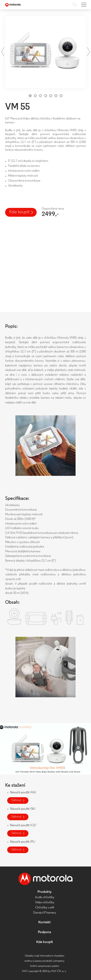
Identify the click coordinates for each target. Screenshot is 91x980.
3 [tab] (40, 96)
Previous (3, 52)
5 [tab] (51, 96)
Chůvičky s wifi (45, 908)
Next (88, 52)
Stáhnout (16, 800)
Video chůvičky (45, 903)
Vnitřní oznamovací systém (45, 966)
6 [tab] (56, 96)
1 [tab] (30, 96)
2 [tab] (35, 96)
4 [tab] (46, 96)
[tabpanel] (45, 52)
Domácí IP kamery (45, 913)
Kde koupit (19, 212)
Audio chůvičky (45, 897)
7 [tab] (61, 96)
